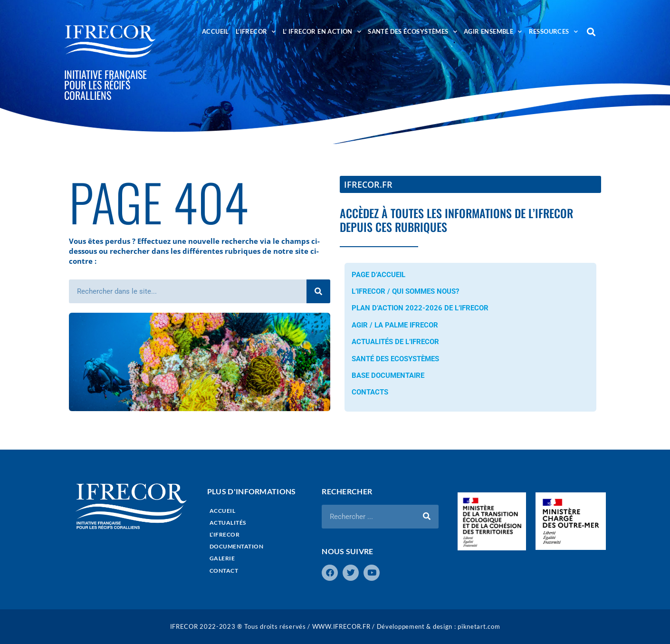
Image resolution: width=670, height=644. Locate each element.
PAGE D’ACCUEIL (378, 275)
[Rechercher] (318, 291)
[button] (591, 32)
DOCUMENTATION (237, 546)
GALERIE (222, 558)
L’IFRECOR (256, 32)
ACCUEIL (215, 31)
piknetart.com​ (479, 626)
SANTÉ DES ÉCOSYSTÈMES (412, 32)
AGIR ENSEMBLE (493, 32)
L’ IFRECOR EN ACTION (322, 32)
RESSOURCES (553, 32)
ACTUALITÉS (228, 523)
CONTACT (224, 571)
